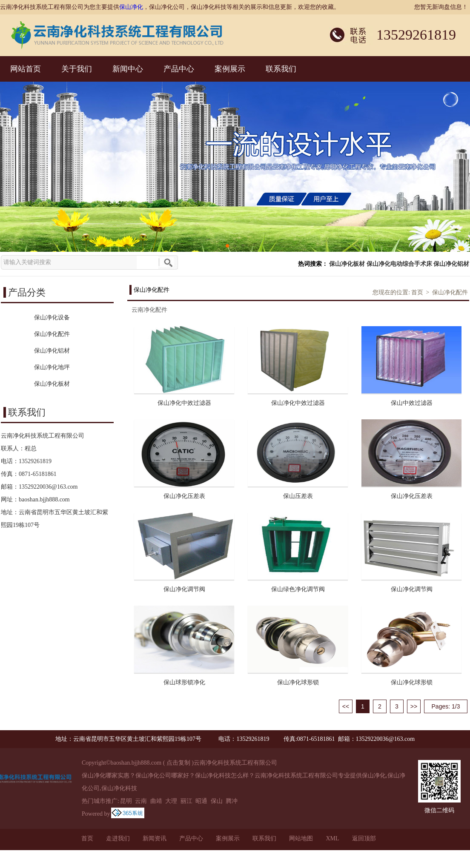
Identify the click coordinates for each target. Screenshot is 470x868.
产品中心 (179, 69)
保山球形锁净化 (184, 682)
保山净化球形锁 (298, 682)
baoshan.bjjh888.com (44, 499)
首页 (417, 292)
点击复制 (178, 763)
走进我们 (118, 838)
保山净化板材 (347, 264)
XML (332, 838)
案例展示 (230, 69)
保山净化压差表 (184, 496)
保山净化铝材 (451, 264)
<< (346, 706)
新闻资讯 (155, 838)
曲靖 (156, 801)
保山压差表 (298, 496)
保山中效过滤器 (412, 403)
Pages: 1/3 (446, 706)
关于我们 (77, 69)
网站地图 (301, 838)
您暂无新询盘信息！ (441, 7)
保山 (217, 801)
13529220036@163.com (48, 487)
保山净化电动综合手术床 (399, 264)
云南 (141, 801)
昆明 (126, 801)
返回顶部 (364, 838)
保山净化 (131, 7)
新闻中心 (128, 69)
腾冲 (232, 801)
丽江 (186, 801)
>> (414, 706)
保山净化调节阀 (184, 589)
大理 (171, 801)
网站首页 (26, 69)
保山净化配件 (450, 292)
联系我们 (281, 69)
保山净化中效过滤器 (184, 403)
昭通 (201, 801)
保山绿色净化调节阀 (298, 589)
